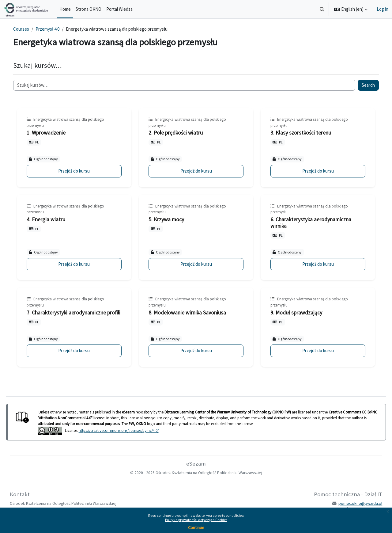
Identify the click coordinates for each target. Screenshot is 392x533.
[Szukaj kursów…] (184, 85)
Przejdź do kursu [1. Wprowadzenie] (80, 171)
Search (360, 85)
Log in (383, 9)
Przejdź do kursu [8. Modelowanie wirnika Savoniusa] (196, 357)
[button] (322, 9)
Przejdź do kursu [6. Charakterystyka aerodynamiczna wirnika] (312, 264)
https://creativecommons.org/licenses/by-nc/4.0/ (127, 437)
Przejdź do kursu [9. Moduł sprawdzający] (312, 357)
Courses (30, 29)
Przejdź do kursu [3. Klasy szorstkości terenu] (312, 171)
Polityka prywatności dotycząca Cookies (196, 520)
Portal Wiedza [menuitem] (119, 9)
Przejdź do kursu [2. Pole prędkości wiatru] (196, 171)
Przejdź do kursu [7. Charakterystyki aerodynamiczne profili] (80, 357)
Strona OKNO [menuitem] (89, 9)
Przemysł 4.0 (56, 29)
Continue (196, 527)
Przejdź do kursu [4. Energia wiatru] (80, 264)
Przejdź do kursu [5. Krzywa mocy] (196, 264)
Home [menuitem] (65, 9)
